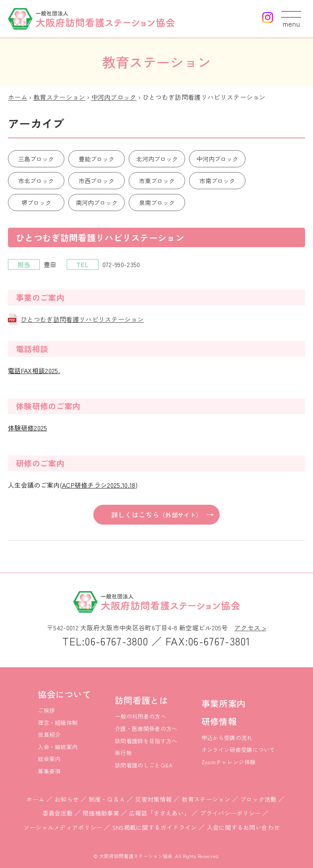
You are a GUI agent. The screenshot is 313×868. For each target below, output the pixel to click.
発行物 (123, 753)
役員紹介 (49, 734)
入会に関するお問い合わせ (243, 827)
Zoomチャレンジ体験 (229, 762)
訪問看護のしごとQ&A (144, 765)
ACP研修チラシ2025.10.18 (99, 485)
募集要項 (49, 771)
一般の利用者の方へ (140, 716)
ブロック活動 (259, 799)
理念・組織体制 (58, 723)
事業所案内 (224, 703)
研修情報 (219, 721)
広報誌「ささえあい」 (159, 813)
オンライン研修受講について (238, 750)
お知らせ (67, 799)
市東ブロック (157, 181)
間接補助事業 (101, 813)
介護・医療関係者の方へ (146, 728)
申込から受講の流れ (227, 738)
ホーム (18, 97)
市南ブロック (217, 181)
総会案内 (49, 759)
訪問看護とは (141, 700)
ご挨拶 (46, 710)
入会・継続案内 (58, 747)
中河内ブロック (114, 97)
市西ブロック (97, 181)
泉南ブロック (157, 202)
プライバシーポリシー (230, 813)
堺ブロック (36, 202)
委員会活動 (58, 813)
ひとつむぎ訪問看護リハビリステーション (82, 319)
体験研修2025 (28, 428)
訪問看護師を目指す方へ (146, 741)
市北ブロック (36, 181)
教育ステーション (59, 97)
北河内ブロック (157, 159)
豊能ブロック (97, 159)
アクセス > (250, 628)
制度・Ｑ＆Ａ (107, 799)
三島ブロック (36, 159)
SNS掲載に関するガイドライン (155, 827)
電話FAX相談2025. (34, 370)
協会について (64, 694)
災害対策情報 (153, 799)
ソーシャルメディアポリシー (63, 827)
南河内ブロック (97, 202)
